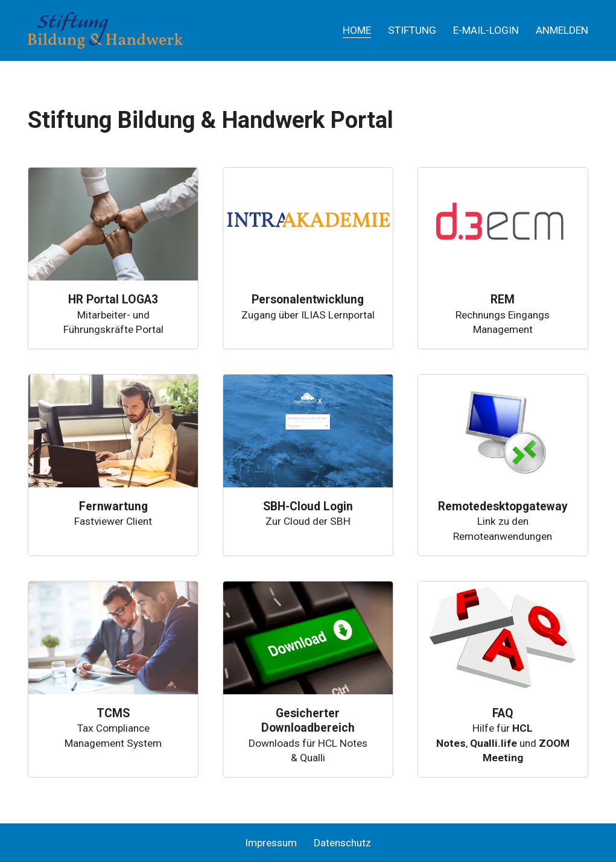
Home (357, 30)
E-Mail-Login (486, 30)
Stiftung (412, 30)
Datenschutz (342, 843)
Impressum (271, 843)
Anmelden (562, 30)
